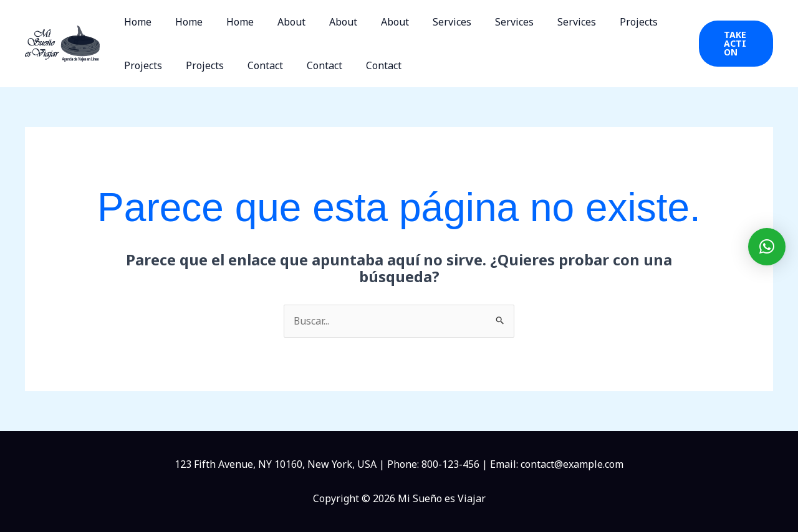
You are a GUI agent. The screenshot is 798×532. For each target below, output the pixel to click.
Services (428, 22)
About (278, 22)
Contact (256, 65)
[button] (734, 44)
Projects (603, 22)
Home (136, 22)
